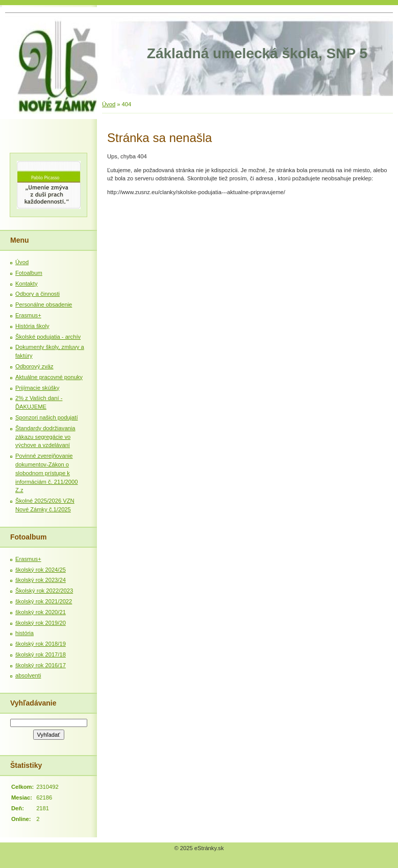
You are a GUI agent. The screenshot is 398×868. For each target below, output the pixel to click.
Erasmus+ (28, 315)
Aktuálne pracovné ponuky (49, 377)
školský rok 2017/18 (41, 654)
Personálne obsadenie (44, 304)
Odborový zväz (34, 366)
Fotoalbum (29, 273)
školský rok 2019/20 (41, 623)
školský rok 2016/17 (41, 665)
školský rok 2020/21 (41, 612)
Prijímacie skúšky (37, 388)
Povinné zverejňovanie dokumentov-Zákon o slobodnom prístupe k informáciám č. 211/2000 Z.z (47, 473)
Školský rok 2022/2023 (44, 591)
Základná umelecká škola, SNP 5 (257, 53)
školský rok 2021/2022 (44, 601)
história (24, 633)
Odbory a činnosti (38, 294)
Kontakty (27, 284)
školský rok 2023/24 (41, 580)
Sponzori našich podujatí (47, 417)
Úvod (109, 104)
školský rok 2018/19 (41, 644)
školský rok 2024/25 (41, 570)
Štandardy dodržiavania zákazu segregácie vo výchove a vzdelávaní (45, 437)
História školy (32, 326)
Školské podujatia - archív (48, 337)
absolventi (28, 675)
